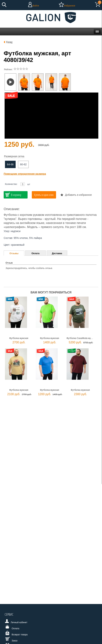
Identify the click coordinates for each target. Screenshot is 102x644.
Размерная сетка (14, 156)
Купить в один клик (44, 195)
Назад (9, 42)
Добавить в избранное (78, 195)
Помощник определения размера (25, 174)
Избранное (70, 6)
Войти (36, 6)
